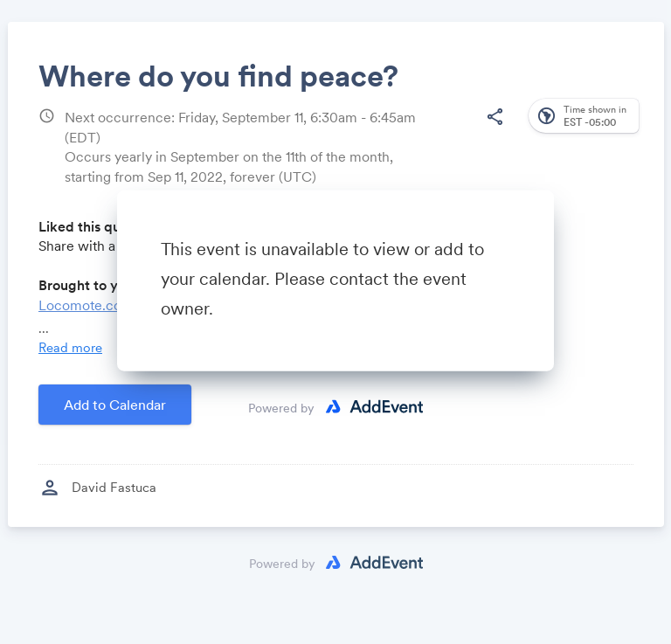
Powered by (281, 407)
